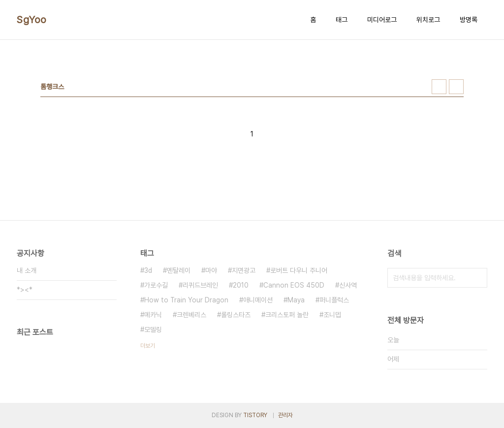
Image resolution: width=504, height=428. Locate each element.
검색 (477, 278)
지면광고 (244, 270)
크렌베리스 (191, 315)
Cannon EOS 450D (294, 285)
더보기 (148, 346)
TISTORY (255, 415)
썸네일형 (439, 87)
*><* (25, 290)
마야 (211, 270)
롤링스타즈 (236, 315)
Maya (296, 300)
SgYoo (32, 20)
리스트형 (456, 87)
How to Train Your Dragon (186, 300)
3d (148, 270)
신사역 (348, 285)
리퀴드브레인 (200, 285)
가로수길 (156, 285)
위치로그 (428, 20)
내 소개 (27, 270)
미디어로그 (382, 20)
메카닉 (153, 315)
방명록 (469, 20)
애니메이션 (258, 300)
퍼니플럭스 (334, 300)
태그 (342, 20)
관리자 (285, 415)
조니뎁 (332, 315)
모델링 (153, 329)
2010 (241, 285)
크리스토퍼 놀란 (287, 315)
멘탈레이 (179, 270)
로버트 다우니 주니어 (299, 270)
